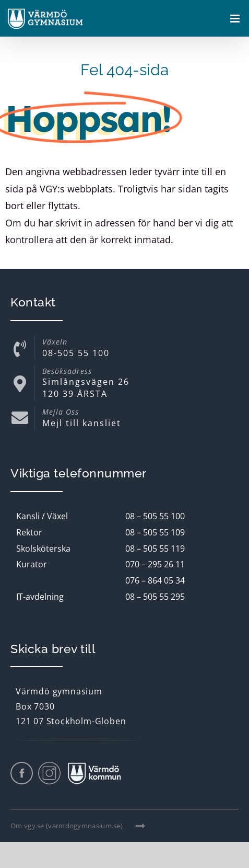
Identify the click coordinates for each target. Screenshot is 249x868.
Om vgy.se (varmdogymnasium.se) (78, 826)
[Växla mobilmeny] (236, 19)
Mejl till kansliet (82, 423)
